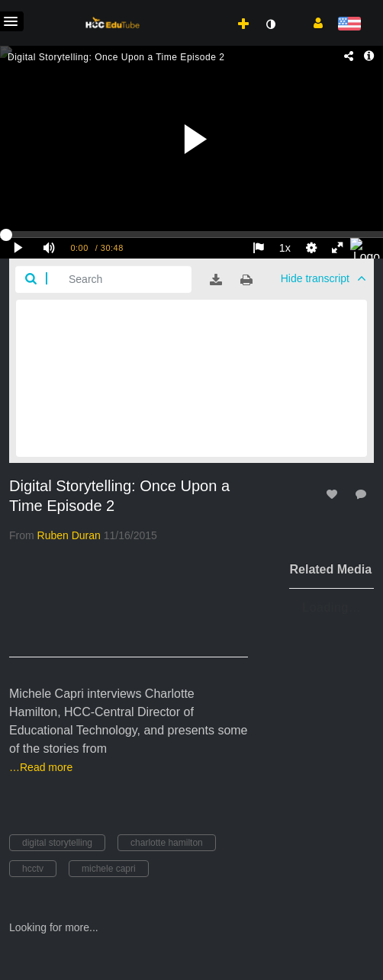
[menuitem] (210, 8)
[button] (312, 22)
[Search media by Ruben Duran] (69, 535)
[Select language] (349, 25)
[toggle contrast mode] (270, 24)
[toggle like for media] (334, 494)
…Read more (41, 767)
